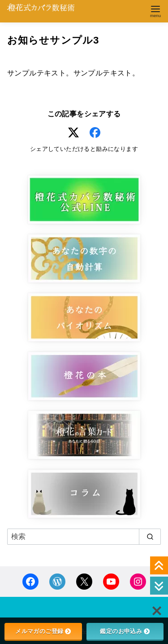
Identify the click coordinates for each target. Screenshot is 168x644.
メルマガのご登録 (43, 631)
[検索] (84, 537)
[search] (150, 537)
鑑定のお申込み (125, 631)
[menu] (155, 11)
